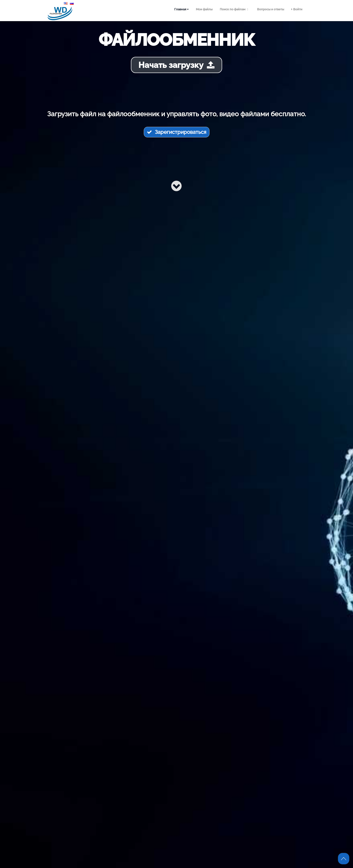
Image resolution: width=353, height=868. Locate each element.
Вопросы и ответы (271, 9)
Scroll (344, 859)
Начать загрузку (176, 65)
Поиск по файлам (235, 9)
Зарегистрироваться (177, 132)
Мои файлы (204, 9)
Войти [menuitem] (297, 9)
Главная (181, 9)
